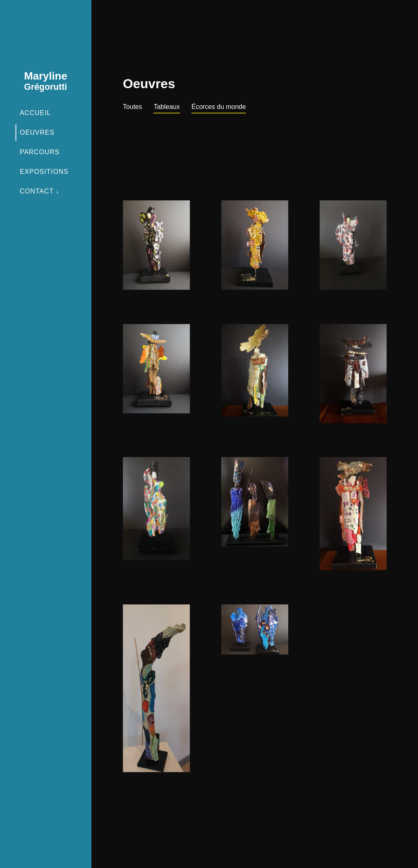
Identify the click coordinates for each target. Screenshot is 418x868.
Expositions (44, 172)
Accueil (35, 113)
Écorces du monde (219, 107)
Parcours (40, 152)
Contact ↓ (39, 191)
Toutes (132, 107)
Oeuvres (37, 132)
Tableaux (167, 107)
